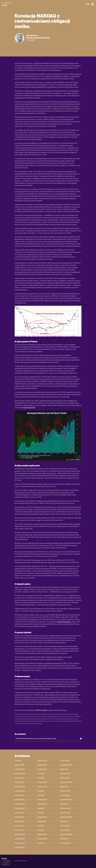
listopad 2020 (42, 834)
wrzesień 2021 (20, 821)
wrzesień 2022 (20, 804)
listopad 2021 (42, 817)
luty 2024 (41, 778)
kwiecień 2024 (65, 774)
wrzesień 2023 (20, 787)
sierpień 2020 (42, 839)
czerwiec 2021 (20, 826)
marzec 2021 (19, 830)
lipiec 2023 (64, 787)
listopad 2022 (42, 800)
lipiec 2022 (64, 804)
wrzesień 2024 (20, 769)
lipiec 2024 (64, 769)
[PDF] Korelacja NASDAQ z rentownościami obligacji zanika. (49, 739)
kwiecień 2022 (65, 808)
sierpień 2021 (42, 821)
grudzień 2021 (19, 817)
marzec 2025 (65, 761)
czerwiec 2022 (20, 808)
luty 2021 (41, 830)
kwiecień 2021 (65, 826)
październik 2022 (66, 800)
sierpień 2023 (42, 787)
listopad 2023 (42, 782)
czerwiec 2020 (20, 843)
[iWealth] (7, 4)
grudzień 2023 (20, 782)
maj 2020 (41, 843)
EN (88, 4)
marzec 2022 (19, 813)
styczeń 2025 (19, 765)
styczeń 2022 (65, 813)
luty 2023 (41, 795)
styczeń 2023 (65, 795)
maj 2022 (41, 808)
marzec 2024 (19, 778)
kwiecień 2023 (65, 791)
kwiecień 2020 (66, 843)
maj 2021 (41, 826)
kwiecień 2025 (42, 761)
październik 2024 (66, 765)
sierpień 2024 (42, 769)
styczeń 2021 (65, 830)
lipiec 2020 (64, 839)
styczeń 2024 (65, 778)
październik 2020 (66, 834)
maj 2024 (41, 774)
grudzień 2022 (20, 800)
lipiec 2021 (64, 821)
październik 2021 (66, 817)
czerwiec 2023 (20, 791)
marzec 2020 (19, 847)
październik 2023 (66, 782)
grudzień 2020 (20, 834)
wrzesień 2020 (20, 839)
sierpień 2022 (42, 804)
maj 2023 (41, 791)
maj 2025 (18, 761)
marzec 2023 (19, 795)
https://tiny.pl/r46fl (29, 408)
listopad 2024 (42, 765)
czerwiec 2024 (20, 774)
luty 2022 (41, 813)
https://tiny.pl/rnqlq (64, 622)
